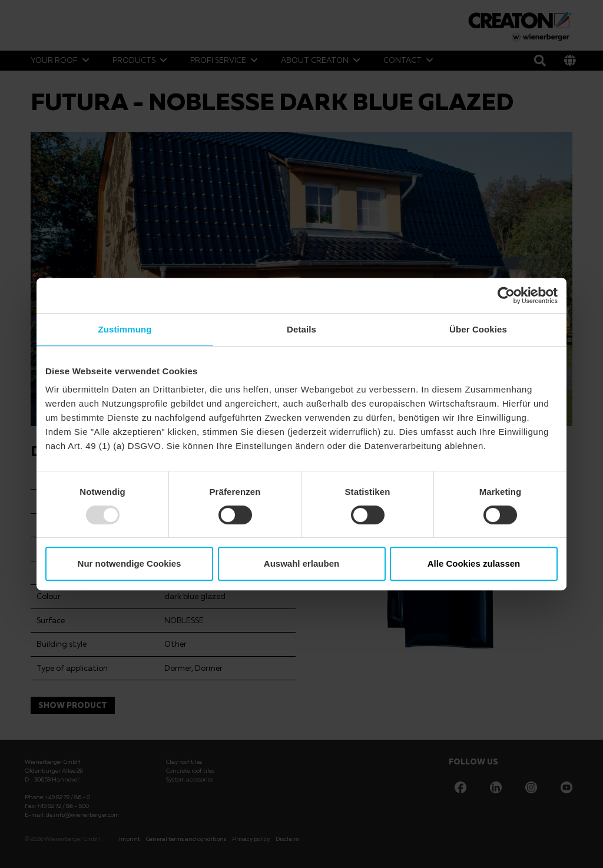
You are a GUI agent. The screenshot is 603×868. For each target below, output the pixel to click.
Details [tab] (301, 329)
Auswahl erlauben (301, 563)
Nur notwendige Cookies (130, 563)
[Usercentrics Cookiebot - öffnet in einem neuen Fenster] (506, 295)
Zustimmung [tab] (125, 329)
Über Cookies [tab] (478, 329)
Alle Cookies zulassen (474, 563)
